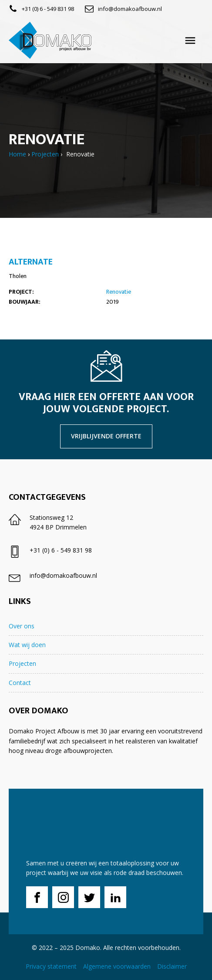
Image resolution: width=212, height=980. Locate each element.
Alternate (31, 262)
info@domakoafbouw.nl (130, 9)
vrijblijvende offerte (106, 436)
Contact (20, 683)
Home (17, 154)
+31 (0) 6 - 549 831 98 (48, 9)
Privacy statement (51, 966)
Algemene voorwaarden (117, 966)
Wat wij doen (27, 645)
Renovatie (119, 292)
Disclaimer (172, 966)
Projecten (45, 154)
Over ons (22, 626)
